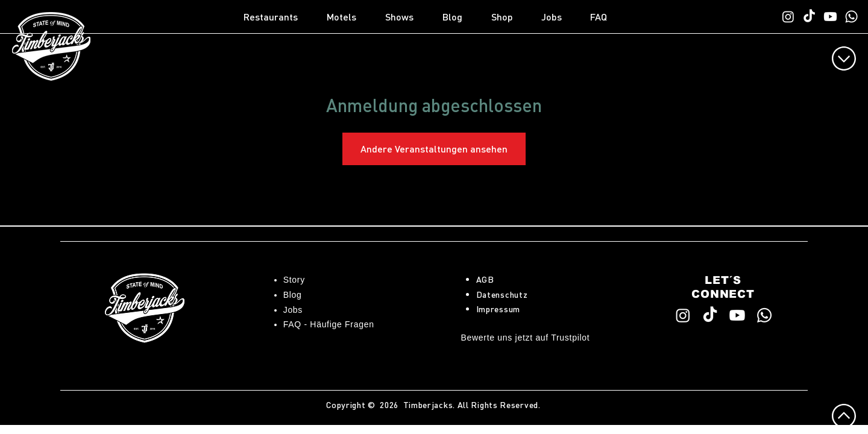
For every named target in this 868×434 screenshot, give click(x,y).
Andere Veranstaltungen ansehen (434, 149)
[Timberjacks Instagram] (788, 17)
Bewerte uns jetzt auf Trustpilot (526, 338)
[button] (279, 17)
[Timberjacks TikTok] (809, 17)
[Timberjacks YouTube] (830, 17)
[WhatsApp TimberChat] (851, 17)
